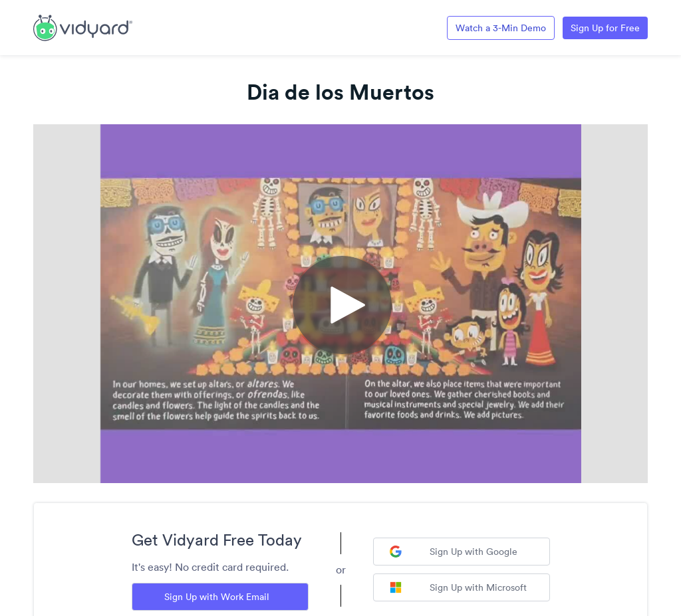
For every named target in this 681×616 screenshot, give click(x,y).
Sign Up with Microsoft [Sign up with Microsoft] (458, 587)
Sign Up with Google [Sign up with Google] (454, 552)
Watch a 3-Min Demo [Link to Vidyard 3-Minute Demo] (501, 28)
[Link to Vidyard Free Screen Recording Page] (83, 27)
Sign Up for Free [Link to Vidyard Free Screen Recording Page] (605, 28)
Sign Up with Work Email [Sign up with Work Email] (217, 597)
